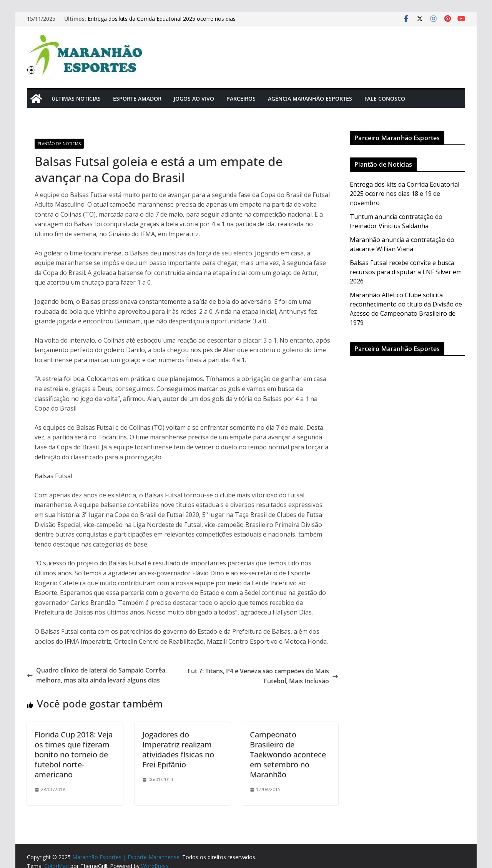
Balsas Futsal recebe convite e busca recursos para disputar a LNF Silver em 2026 (406, 272)
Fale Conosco (385, 99)
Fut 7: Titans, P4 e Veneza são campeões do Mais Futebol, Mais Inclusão (263, 676)
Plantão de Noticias (59, 144)
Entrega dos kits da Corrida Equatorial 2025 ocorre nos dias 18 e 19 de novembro (405, 194)
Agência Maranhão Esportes (310, 99)
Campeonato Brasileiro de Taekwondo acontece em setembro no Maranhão (288, 755)
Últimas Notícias (76, 99)
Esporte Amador (137, 99)
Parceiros (241, 99)
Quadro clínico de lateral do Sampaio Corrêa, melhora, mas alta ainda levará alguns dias (97, 675)
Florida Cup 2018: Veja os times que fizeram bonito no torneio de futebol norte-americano (74, 755)
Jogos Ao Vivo (194, 99)
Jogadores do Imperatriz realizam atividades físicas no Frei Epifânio (178, 750)
